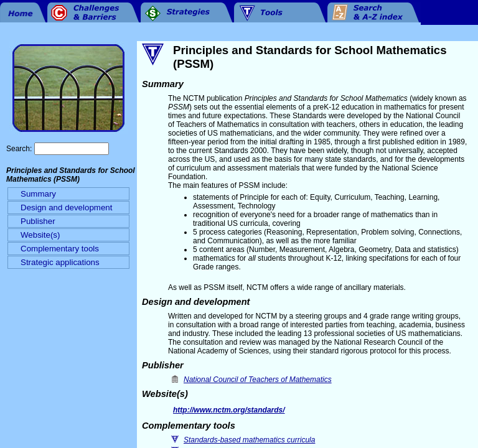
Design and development (66, 208)
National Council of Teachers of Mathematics (258, 380)
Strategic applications (60, 262)
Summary (38, 194)
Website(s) (40, 235)
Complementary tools (60, 249)
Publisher (38, 221)
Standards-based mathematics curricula (249, 440)
